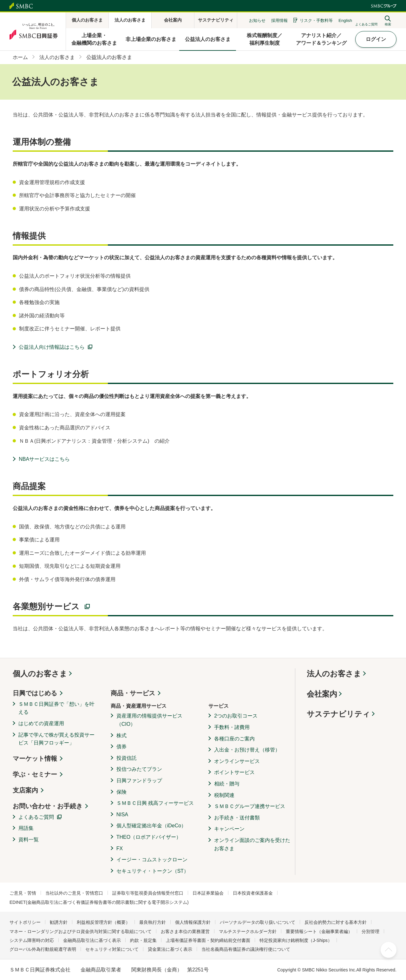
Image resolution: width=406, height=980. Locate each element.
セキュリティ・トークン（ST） (153, 871)
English (345, 20)
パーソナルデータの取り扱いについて (258, 922)
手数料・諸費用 (232, 727)
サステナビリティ (338, 714)
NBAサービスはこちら (44, 459)
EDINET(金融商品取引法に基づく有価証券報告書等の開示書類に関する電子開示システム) (99, 902)
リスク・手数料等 (316, 20)
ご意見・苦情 (23, 893)
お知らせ (257, 20)
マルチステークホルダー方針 (248, 931)
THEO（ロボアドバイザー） (149, 837)
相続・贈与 (227, 784)
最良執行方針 (153, 922)
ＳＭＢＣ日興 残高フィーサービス (155, 803)
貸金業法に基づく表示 (170, 949)
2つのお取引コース (236, 716)
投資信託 (127, 758)
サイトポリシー (25, 922)
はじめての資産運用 (41, 723)
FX (120, 848)
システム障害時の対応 (32, 940)
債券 (121, 747)
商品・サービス (133, 693)
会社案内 (322, 694)
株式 (121, 735)
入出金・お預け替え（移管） (247, 750)
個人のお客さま (40, 674)
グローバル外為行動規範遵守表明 (43, 949)
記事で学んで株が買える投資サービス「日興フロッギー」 (56, 739)
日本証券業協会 (208, 893)
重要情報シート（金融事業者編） (319, 931)
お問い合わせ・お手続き (48, 806)
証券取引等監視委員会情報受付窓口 (148, 893)
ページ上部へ (389, 950)
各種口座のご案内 (234, 739)
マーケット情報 (35, 758)
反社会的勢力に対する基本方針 (336, 922)
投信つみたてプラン (139, 769)
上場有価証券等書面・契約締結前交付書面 (208, 940)
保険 (121, 792)
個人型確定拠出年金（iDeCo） (151, 826)
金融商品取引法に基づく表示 (92, 940)
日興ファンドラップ (139, 781)
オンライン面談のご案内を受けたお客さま (252, 844)
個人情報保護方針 (193, 922)
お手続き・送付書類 (237, 818)
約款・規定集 (143, 940)
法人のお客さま (334, 674)
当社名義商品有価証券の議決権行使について (246, 949)
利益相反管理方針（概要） (103, 922)
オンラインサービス (237, 761)
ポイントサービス (234, 772)
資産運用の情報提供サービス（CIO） (149, 720)
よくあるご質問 (36, 817)
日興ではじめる (35, 693)
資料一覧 (29, 840)
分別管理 (370, 931)
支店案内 (25, 790)
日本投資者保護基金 (253, 893)
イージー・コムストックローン (152, 860)
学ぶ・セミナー (35, 774)
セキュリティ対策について (112, 949)
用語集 (26, 828)
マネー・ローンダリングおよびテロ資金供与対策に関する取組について (81, 931)
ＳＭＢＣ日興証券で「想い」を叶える (56, 708)
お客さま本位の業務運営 (185, 931)
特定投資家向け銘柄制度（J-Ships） (296, 940)
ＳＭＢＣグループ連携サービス (250, 806)
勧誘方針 (59, 922)
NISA (122, 814)
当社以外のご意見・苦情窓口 (74, 893)
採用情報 (279, 20)
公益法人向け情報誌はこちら (52, 347)
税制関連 (224, 795)
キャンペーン (229, 829)
